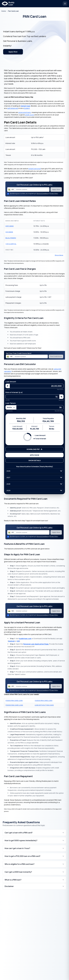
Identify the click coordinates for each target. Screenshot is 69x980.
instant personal (34, 169)
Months (11, 407)
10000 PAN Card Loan (14, 701)
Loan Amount (11, 382)
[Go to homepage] (4, 11)
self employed (13, 108)
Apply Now (13, 52)
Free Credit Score (56, 356)
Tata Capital (11, 244)
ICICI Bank (9, 232)
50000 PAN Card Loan (14, 705)
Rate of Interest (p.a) (14, 392)
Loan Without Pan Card (44, 705)
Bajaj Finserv (11, 238)
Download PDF (35, 449)
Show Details (35, 460)
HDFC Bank (10, 226)
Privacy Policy (54, 193)
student (27, 108)
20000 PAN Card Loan (44, 701)
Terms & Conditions (43, 193)
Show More (59, 255)
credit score (29, 115)
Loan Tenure (10, 403)
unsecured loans (25, 112)
